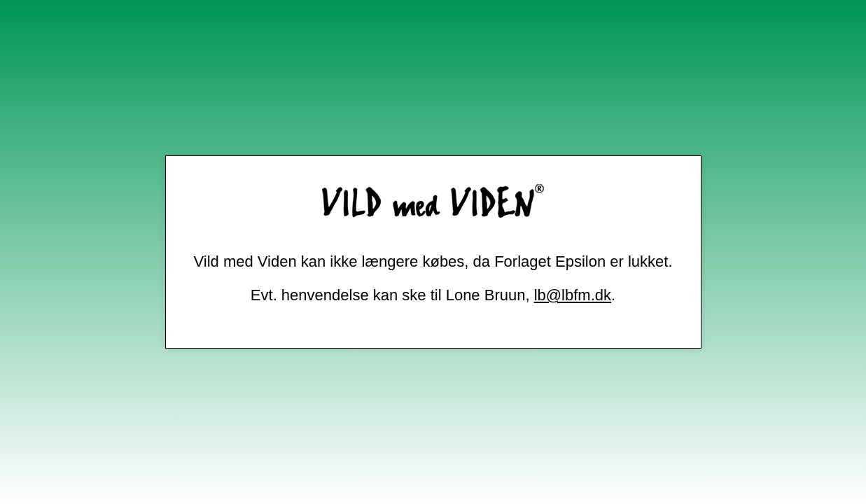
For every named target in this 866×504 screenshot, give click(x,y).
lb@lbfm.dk (573, 295)
